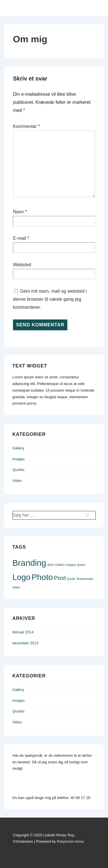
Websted (22, 265)
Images (19, 459)
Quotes (18, 470)
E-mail (19, 238)
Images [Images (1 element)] (71, 565)
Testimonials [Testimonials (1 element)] (85, 579)
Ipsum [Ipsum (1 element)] (81, 565)
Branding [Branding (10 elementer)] (29, 563)
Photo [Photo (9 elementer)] (42, 577)
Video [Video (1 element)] (16, 587)
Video (17, 481)
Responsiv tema (70, 841)
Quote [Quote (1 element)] (71, 579)
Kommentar (26, 126)
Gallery (18, 448)
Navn (18, 212)
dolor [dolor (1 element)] (51, 565)
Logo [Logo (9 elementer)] (21, 577)
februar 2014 (23, 632)
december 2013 (25, 643)
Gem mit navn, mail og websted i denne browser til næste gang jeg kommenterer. (50, 299)
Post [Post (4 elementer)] (60, 578)
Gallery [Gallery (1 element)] (60, 565)
